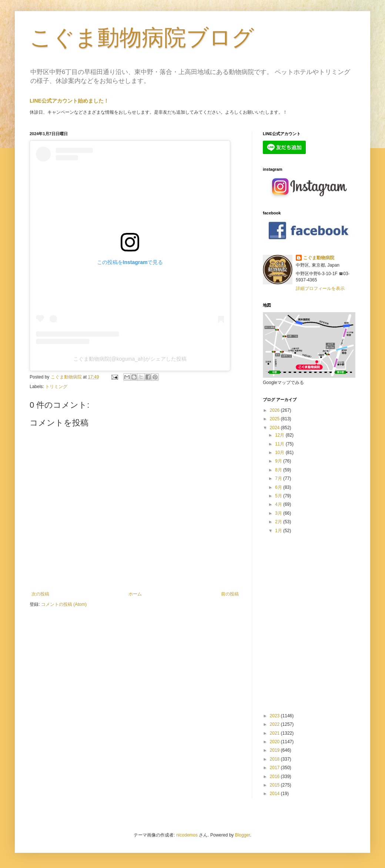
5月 (279, 496)
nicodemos (187, 835)
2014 (275, 794)
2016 (275, 777)
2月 (279, 522)
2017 (275, 768)
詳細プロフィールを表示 (320, 288)
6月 (279, 487)
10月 (280, 453)
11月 (280, 444)
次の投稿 (40, 594)
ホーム (135, 594)
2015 (275, 785)
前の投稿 (230, 594)
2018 (275, 759)
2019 (275, 750)
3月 (279, 513)
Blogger (243, 835)
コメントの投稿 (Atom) (64, 604)
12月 (280, 435)
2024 (275, 428)
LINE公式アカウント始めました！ (69, 101)
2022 (275, 724)
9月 (279, 461)
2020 (275, 742)
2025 (275, 419)
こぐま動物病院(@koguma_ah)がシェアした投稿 (130, 359)
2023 (275, 716)
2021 (275, 733)
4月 (279, 504)
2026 (275, 410)
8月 (279, 470)
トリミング (56, 387)
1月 (279, 531)
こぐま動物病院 (319, 258)
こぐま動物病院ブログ (142, 38)
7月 (279, 478)
